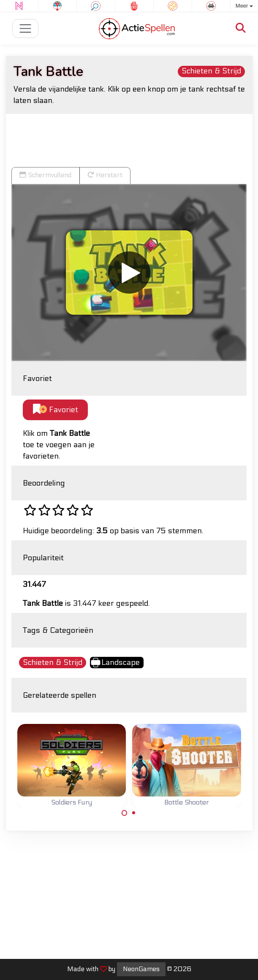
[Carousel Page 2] (134, 813)
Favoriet (56, 409)
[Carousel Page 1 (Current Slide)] (125, 813)
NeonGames (141, 969)
